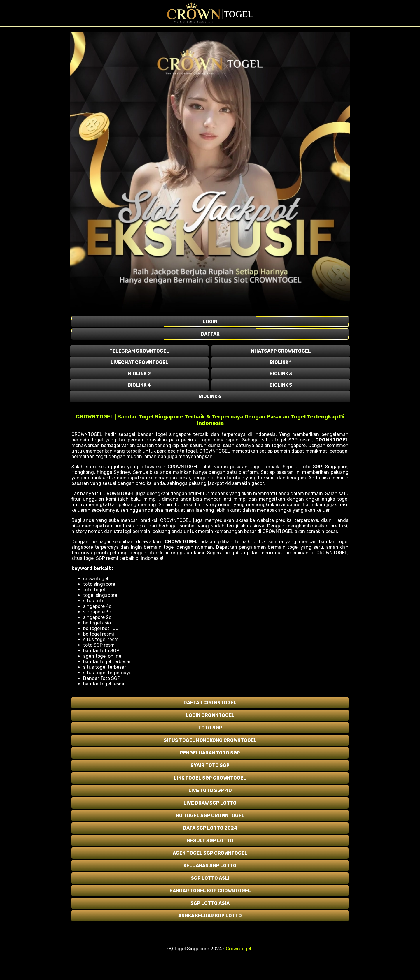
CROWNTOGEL (332, 440)
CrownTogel (238, 949)
